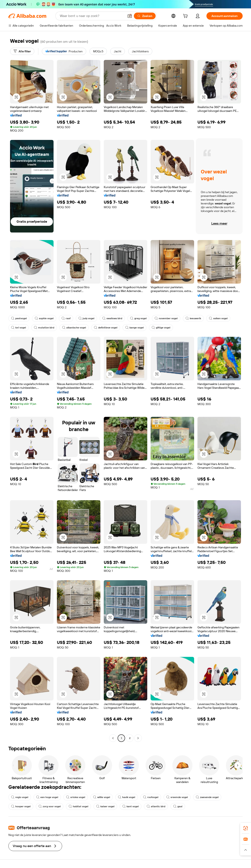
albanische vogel (74, 328)
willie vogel (102, 797)
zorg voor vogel (50, 806)
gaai (178, 806)
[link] (246, 828)
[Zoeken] (145, 16)
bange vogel (134, 328)
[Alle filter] (22, 51)
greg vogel (138, 318)
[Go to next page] (138, 738)
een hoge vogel (47, 797)
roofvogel (151, 797)
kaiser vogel (105, 806)
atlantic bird (156, 806)
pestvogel (19, 318)
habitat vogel (78, 806)
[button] (130, 16)
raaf (66, 318)
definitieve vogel (106, 328)
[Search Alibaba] (92, 16)
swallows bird (112, 318)
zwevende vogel (207, 797)
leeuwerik (193, 318)
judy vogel (86, 318)
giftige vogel (161, 328)
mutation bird (44, 328)
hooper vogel (21, 806)
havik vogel (127, 797)
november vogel (166, 318)
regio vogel (20, 797)
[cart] (186, 17)
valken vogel (218, 318)
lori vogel (19, 328)
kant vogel (131, 806)
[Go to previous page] (113, 738)
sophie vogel (44, 318)
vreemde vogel (177, 797)
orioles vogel (76, 797)
